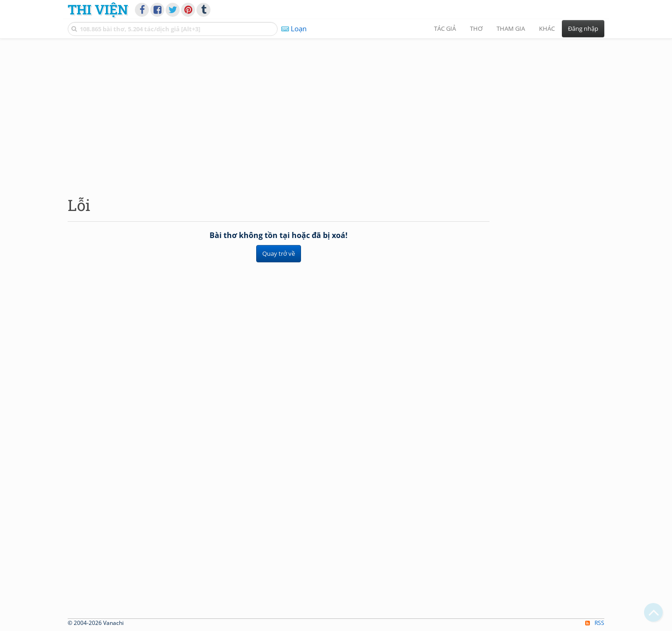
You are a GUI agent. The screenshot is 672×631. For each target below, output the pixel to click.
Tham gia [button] (511, 28)
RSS (595, 623)
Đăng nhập (583, 28)
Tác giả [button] (445, 28)
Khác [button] (547, 28)
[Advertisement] (336, 110)
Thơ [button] (476, 28)
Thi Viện (98, 9)
